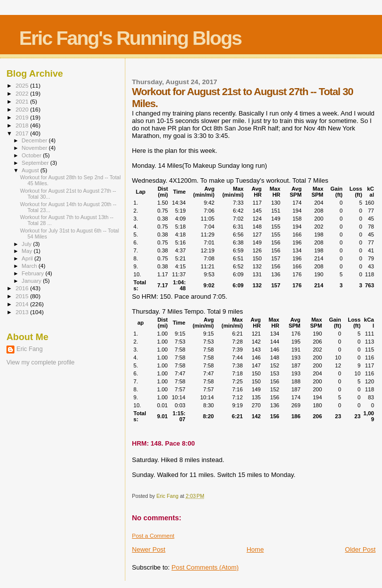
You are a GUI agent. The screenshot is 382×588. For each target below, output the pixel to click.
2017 (23, 133)
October (33, 155)
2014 (23, 304)
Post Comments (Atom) (205, 567)
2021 (23, 101)
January (33, 281)
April (28, 258)
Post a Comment (153, 536)
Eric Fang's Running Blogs (130, 38)
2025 (23, 85)
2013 (23, 312)
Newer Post (148, 549)
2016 (23, 288)
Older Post (360, 549)
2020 (23, 109)
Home (255, 549)
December (35, 140)
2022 (23, 93)
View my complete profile (41, 362)
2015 (23, 296)
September (36, 163)
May (28, 251)
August (31, 170)
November (35, 148)
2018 (23, 125)
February (34, 273)
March (30, 266)
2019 (23, 117)
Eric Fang (30, 349)
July (28, 244)
